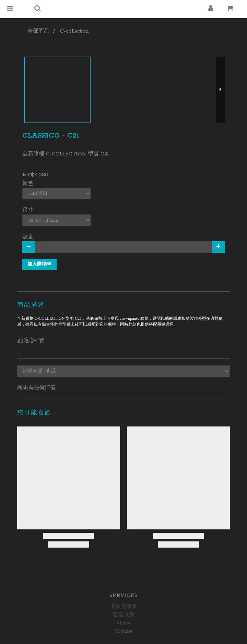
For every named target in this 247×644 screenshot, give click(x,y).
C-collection (74, 31)
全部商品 (38, 31)
